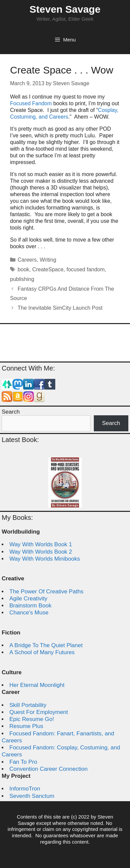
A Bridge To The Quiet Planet (46, 645)
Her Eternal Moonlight (37, 685)
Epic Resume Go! (32, 719)
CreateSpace (48, 269)
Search (11, 412)
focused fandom (85, 269)
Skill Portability (28, 705)
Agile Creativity (28, 599)
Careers (27, 260)
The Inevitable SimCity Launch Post (60, 308)
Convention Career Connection (48, 769)
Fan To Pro (23, 762)
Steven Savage (65, 9)
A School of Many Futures (42, 652)
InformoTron (25, 789)
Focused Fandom (31, 103)
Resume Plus (26, 726)
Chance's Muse (29, 613)
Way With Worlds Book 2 (41, 552)
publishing (22, 279)
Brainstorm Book (30, 606)
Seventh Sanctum (32, 796)
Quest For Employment (39, 712)
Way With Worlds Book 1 (41, 544)
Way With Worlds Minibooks (45, 559)
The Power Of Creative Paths (46, 592)
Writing (48, 260)
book (24, 269)
